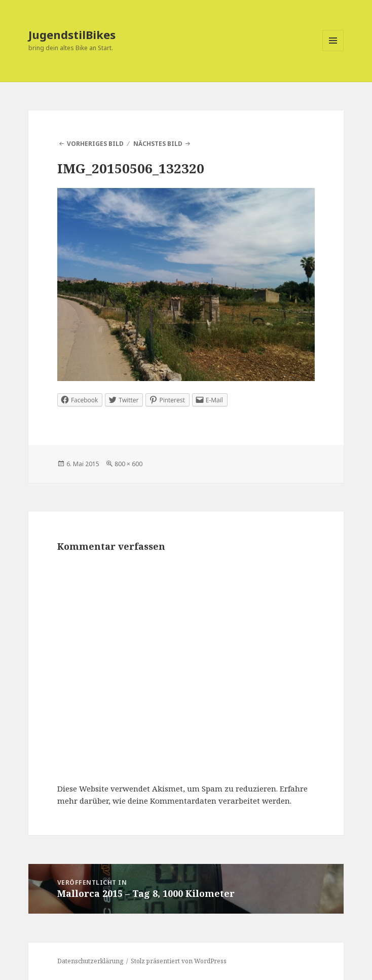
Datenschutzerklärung (90, 961)
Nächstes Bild (158, 144)
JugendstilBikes (72, 34)
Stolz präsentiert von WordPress (179, 961)
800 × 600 (128, 464)
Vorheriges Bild (95, 144)
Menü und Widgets (333, 51)
